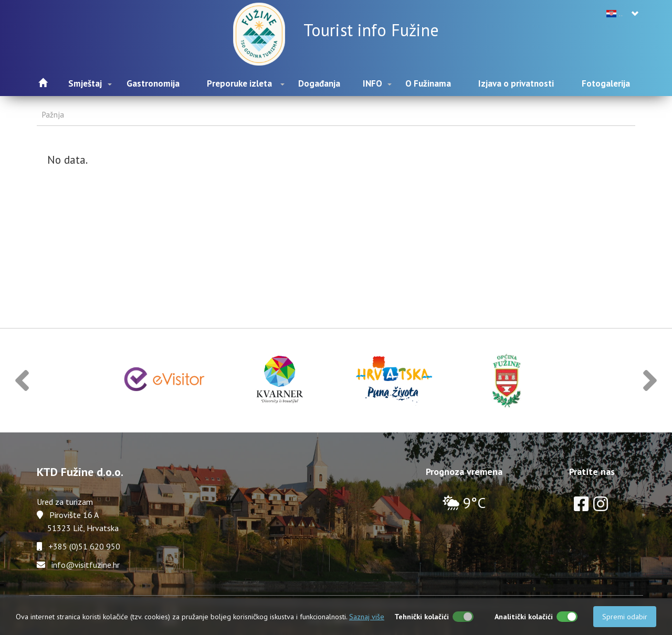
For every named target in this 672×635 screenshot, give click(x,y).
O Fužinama (428, 83)
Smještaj (85, 83)
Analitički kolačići (524, 617)
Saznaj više (367, 617)
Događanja (319, 83)
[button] (22, 381)
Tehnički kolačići (422, 617)
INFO (372, 83)
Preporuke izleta (239, 83)
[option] (165, 381)
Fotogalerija (606, 83)
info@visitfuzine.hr (86, 565)
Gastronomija (153, 83)
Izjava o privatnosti (516, 83)
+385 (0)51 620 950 (84, 546)
